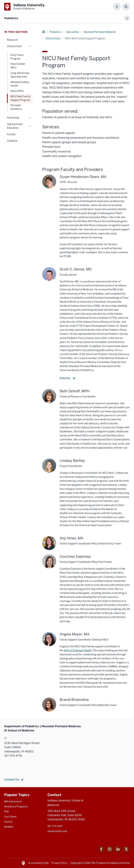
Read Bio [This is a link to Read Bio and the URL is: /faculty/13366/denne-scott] (65, 378)
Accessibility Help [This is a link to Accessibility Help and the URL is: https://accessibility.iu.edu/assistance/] (38, 863)
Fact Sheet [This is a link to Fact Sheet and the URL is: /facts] (10, 817)
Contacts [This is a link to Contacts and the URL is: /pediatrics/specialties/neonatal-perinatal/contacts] (12, 141)
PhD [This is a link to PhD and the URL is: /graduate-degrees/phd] (7, 812)
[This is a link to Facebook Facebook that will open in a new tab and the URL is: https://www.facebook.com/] (101, 852)
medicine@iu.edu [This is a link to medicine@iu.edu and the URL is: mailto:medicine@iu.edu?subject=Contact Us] (57, 831)
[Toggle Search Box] (126, 7)
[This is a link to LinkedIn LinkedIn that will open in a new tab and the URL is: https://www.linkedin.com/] (118, 852)
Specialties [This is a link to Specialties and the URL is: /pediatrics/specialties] (72, 32)
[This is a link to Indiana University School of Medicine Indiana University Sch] (24, 7)
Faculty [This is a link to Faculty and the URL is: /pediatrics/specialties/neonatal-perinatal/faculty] (11, 134)
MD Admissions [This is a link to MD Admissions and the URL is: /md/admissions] (13, 801)
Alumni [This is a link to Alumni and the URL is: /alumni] (8, 822)
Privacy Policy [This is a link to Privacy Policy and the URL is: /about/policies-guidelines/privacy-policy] (59, 863)
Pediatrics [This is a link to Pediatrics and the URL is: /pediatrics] (56, 32)
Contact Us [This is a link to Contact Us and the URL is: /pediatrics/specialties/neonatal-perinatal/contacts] (12, 779)
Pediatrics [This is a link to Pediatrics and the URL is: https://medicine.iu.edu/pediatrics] (11, 18)
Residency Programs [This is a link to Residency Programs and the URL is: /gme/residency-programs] (16, 807)
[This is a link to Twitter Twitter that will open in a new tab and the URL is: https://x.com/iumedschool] (126, 852)
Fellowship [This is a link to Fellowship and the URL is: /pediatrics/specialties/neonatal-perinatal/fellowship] (13, 118)
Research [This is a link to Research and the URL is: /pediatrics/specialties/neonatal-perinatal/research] (12, 40)
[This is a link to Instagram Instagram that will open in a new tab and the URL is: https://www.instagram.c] (110, 852)
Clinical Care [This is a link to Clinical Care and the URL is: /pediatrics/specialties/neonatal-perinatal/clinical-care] (53, 38)
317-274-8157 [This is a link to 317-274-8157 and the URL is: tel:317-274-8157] (55, 826)
